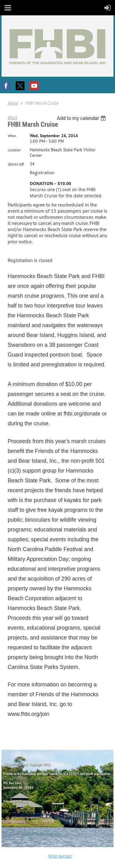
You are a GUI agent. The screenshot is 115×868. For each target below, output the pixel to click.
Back (12, 118)
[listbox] (82, 118)
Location (14, 150)
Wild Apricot (60, 856)
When (12, 136)
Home (13, 103)
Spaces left (16, 164)
